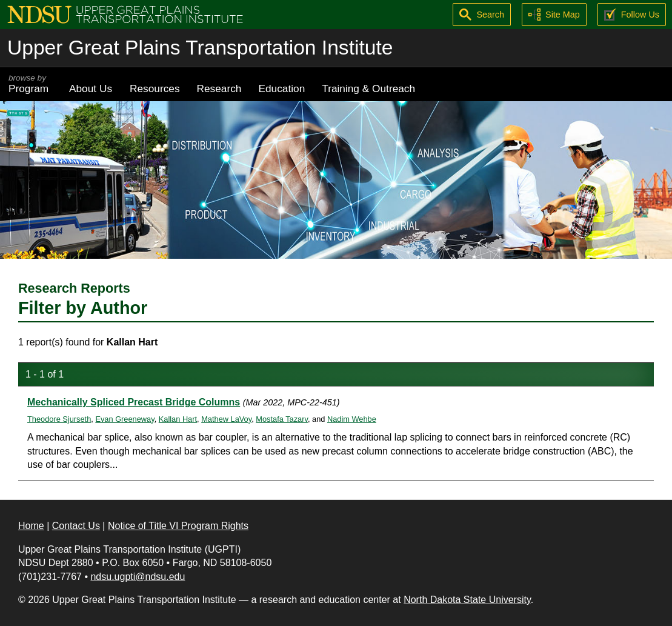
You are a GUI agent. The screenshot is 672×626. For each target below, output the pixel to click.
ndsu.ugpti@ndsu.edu (138, 577)
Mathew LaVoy (226, 419)
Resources (155, 88)
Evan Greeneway (125, 419)
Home (31, 526)
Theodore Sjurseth (59, 419)
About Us (91, 88)
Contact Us (76, 526)
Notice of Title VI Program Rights (178, 526)
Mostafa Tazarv (282, 419)
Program (30, 84)
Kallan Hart (178, 419)
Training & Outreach (368, 88)
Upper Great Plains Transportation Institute (200, 48)
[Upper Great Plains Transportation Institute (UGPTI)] (125, 14)
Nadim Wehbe (352, 419)
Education (281, 88)
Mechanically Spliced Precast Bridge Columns (134, 402)
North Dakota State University (467, 600)
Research (219, 88)
